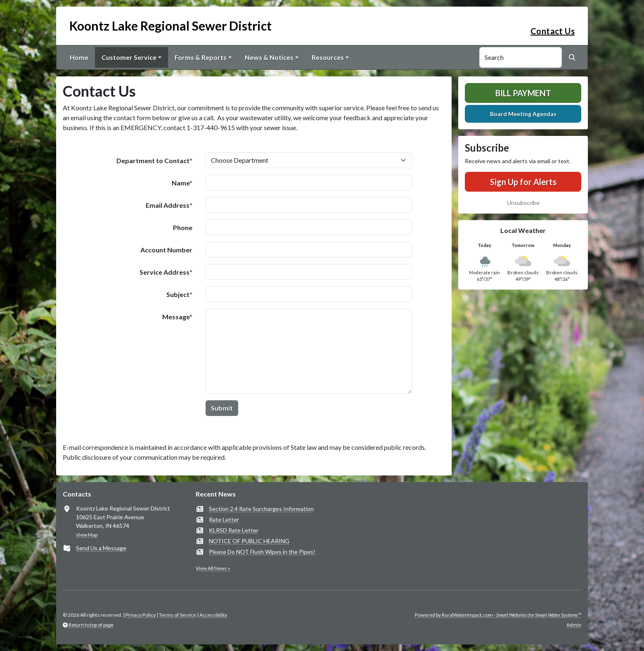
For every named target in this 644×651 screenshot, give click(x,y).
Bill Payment (523, 93)
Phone (183, 227)
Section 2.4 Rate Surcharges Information (261, 509)
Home (79, 57)
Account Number (166, 250)
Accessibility (213, 615)
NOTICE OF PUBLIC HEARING (249, 541)
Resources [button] (328, 57)
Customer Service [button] (129, 57)
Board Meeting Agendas (523, 114)
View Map (87, 535)
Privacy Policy (141, 615)
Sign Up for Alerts (523, 182)
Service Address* (166, 272)
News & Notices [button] (269, 57)
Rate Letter (224, 519)
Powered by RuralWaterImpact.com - (498, 615)
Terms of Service (178, 615)
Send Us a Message (101, 548)
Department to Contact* (154, 160)
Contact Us (553, 31)
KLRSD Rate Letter (234, 530)
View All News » (213, 568)
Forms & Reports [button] (201, 57)
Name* (182, 183)
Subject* (179, 294)
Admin (574, 625)
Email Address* (169, 205)
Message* (177, 317)
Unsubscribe (523, 203)
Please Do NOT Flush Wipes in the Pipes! (262, 552)
